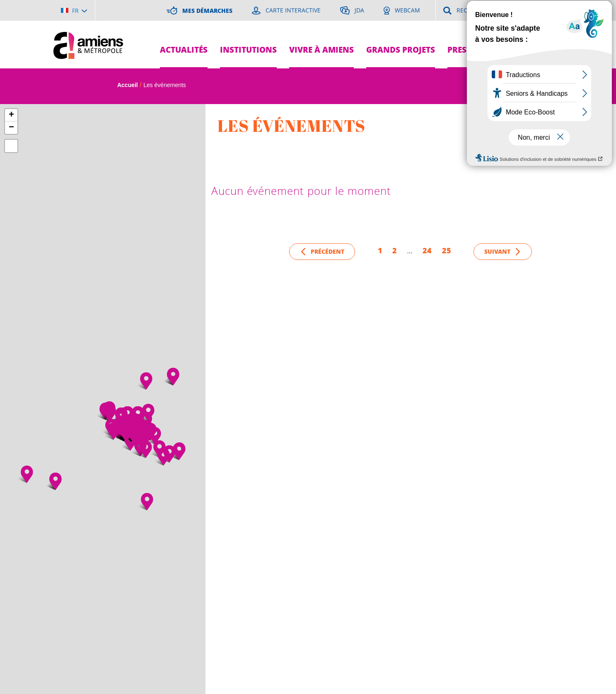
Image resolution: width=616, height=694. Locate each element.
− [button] (11, 128)
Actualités (184, 50)
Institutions (248, 50)
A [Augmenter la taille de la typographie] (531, 86)
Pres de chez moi (483, 50)
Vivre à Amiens (321, 50)
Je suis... (547, 29)
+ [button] (11, 115)
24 (427, 250)
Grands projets (401, 50)
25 (447, 250)
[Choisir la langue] (74, 10)
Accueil (128, 85)
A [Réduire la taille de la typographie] (547, 86)
